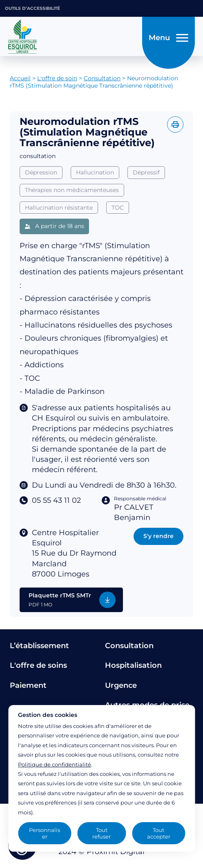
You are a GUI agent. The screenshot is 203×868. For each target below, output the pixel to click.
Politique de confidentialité (55, 764)
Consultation (102, 78)
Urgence (121, 685)
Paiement (28, 685)
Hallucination (95, 172)
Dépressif (146, 172)
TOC (118, 208)
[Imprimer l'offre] (175, 124)
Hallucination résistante (59, 208)
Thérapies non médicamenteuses (72, 190)
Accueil (20, 78)
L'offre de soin (57, 78)
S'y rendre (158, 536)
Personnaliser (45, 833)
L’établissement (39, 646)
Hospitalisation (133, 665)
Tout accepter (159, 833)
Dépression (41, 172)
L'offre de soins (38, 665)
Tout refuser (101, 833)
